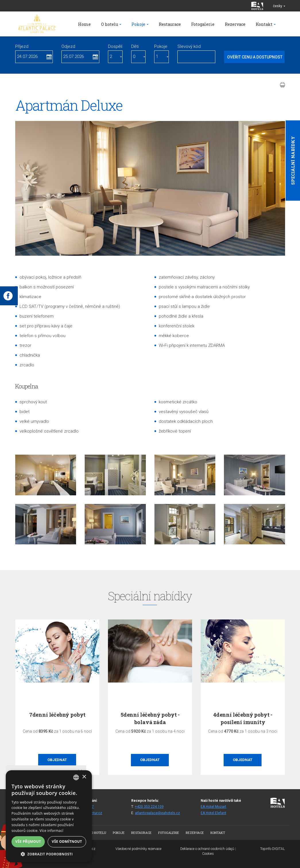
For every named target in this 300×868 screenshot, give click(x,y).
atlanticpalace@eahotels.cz (157, 813)
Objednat (57, 760)
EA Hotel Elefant (213, 813)
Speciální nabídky (293, 161)
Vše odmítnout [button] (67, 841)
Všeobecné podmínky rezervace (138, 849)
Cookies (208, 854)
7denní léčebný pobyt (57, 715)
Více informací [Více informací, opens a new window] (52, 831)
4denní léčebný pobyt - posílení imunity (243, 718)
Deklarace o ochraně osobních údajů (207, 849)
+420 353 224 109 (149, 807)
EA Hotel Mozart (213, 807)
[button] (49, 854)
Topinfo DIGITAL (272, 849)
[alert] (49, 816)
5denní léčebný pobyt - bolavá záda (150, 718)
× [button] (84, 777)
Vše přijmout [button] (28, 841)
